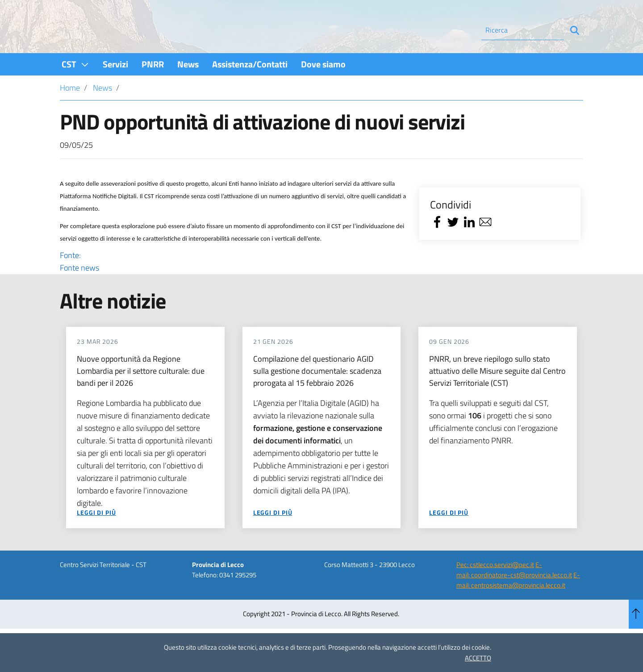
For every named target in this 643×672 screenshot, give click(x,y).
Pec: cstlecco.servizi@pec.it (495, 589)
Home (70, 112)
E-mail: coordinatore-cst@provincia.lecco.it (514, 594)
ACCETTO (478, 658)
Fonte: (233, 286)
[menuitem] (75, 88)
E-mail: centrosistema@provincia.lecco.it (518, 604)
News (102, 112)
